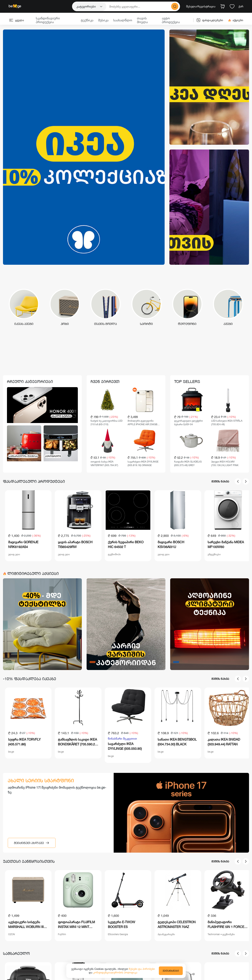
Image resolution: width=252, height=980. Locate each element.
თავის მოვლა (142, 20)
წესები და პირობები (142, 969)
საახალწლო (123, 20)
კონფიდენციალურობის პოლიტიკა (115, 972)
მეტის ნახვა (220, 481)
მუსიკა (103, 20)
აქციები (236, 20)
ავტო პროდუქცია (171, 20)
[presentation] (238, 481)
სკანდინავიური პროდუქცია (48, 20)
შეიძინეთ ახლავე (32, 843)
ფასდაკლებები (210, 20)
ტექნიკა (87, 20)
